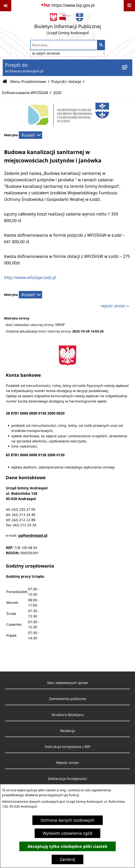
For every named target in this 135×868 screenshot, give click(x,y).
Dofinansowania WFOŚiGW (25, 93)
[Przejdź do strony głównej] (68, 25)
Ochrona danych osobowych (68, 820)
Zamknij (67, 859)
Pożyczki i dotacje (66, 82)
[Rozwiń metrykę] (30, 135)
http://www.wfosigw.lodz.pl (30, 278)
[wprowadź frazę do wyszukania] (64, 45)
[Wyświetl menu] (129, 6)
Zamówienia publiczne (68, 699)
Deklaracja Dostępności (67, 779)
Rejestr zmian (68, 763)
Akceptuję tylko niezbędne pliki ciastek (67, 846)
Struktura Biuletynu (68, 715)
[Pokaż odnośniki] (6, 6)
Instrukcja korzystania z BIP (68, 747)
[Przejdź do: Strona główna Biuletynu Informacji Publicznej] (5, 82)
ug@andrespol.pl (33, 535)
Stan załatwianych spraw (67, 683)
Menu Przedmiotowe (28, 82)
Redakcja (68, 731)
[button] (60, 125)
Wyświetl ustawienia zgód (67, 833)
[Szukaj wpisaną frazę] (101, 45)
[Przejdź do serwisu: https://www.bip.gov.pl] (68, 5)
